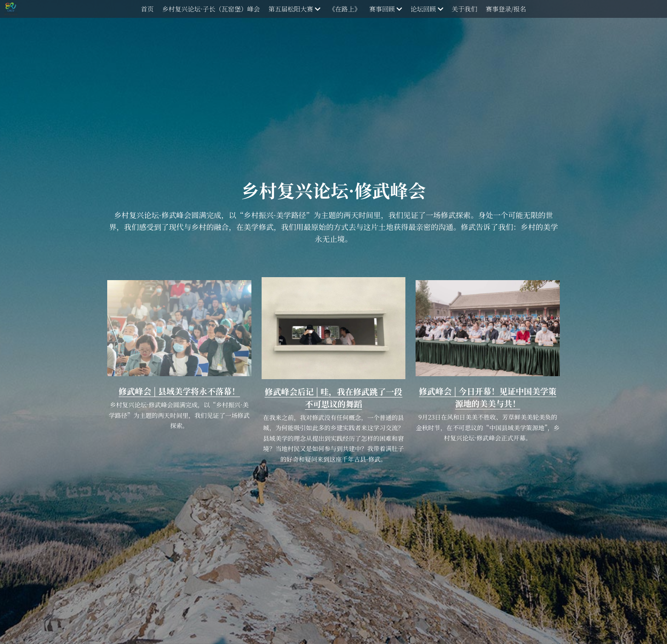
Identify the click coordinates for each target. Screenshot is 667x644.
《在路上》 (345, 9)
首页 (147, 9)
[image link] (179, 327)
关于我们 (465, 9)
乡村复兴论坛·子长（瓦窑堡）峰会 (211, 9)
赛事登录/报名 (506, 9)
